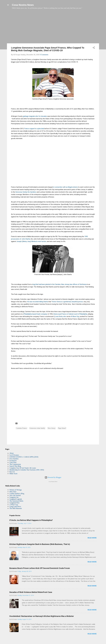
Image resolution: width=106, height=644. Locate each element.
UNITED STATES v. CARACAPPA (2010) (24, 457)
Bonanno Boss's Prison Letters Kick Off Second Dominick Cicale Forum (40, 568)
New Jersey (52, 428)
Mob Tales (13, 492)
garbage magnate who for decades (35, 116)
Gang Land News (15, 507)
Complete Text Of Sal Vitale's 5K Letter (23, 468)
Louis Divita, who (61, 316)
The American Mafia (16, 501)
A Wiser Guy (75, 316)
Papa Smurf (62, 428)
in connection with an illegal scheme (66, 187)
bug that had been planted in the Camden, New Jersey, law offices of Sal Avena (59, 284)
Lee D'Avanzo (14, 455)
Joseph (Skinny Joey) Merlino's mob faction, (32, 241)
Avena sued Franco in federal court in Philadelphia (70, 314)
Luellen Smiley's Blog (17, 494)
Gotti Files (13, 462)
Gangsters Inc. (14, 497)
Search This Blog (15, 466)
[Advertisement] (53, 27)
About (11, 453)
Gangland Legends (16, 499)
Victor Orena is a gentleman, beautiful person (67, 302)
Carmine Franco (22, 428)
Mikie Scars (13, 474)
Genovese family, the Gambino (26, 192)
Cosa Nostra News (23, 5)
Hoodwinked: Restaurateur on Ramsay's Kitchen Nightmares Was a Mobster (42, 616)
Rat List (12, 472)
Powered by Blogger (53, 477)
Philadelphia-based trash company (35, 314)
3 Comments (44, 55)
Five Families (14, 459)
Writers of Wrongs (16, 490)
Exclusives (13, 461)
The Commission (15, 464)
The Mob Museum (16, 508)
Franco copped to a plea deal (34, 129)
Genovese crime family (37, 428)
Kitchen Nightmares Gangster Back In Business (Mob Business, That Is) (40, 544)
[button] (94, 48)
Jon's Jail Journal (15, 495)
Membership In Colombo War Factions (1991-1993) (27, 470)
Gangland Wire (14, 503)
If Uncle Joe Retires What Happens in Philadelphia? (31, 520)
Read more (92, 538)
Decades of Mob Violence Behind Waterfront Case (31, 592)
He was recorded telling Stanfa (37, 302)
